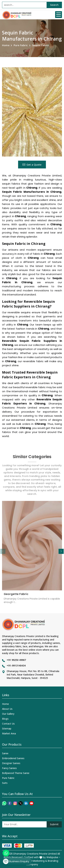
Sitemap (7, 729)
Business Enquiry (16, 861)
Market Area (9, 733)
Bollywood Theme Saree (16, 773)
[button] (61, 551)
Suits (5, 783)
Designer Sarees (11, 763)
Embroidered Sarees (13, 758)
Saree (5, 753)
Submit (54, 824)
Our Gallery (8, 714)
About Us (7, 709)
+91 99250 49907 (16, 660)
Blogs (5, 719)
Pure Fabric (21, 45)
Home (6, 45)
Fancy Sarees (9, 768)
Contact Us (8, 724)
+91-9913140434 (16, 666)
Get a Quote (32, 165)
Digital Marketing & (36, 861)
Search (54, 5)
